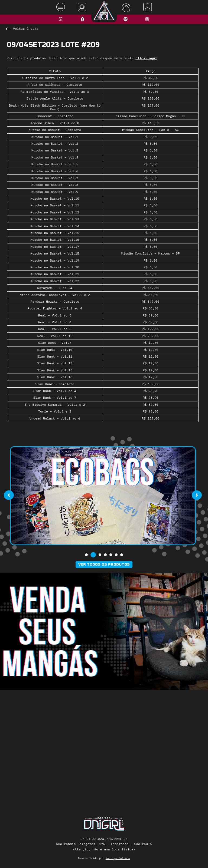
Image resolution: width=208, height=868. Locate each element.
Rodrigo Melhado (118, 858)
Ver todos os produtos (104, 565)
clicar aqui (146, 58)
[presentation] (9, 495)
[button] (86, 555)
